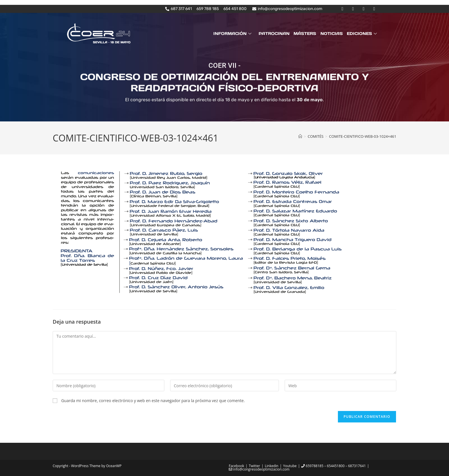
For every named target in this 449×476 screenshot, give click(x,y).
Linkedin (272, 466)
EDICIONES (363, 34)
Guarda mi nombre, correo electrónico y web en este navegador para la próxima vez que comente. (153, 401)
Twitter (254, 466)
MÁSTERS (305, 34)
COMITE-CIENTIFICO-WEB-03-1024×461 (363, 136)
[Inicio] (300, 136)
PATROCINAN (274, 34)
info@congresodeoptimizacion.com (259, 469)
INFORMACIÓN (233, 34)
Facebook (236, 466)
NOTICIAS (332, 34)
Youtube (290, 466)
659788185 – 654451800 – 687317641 (333, 466)
